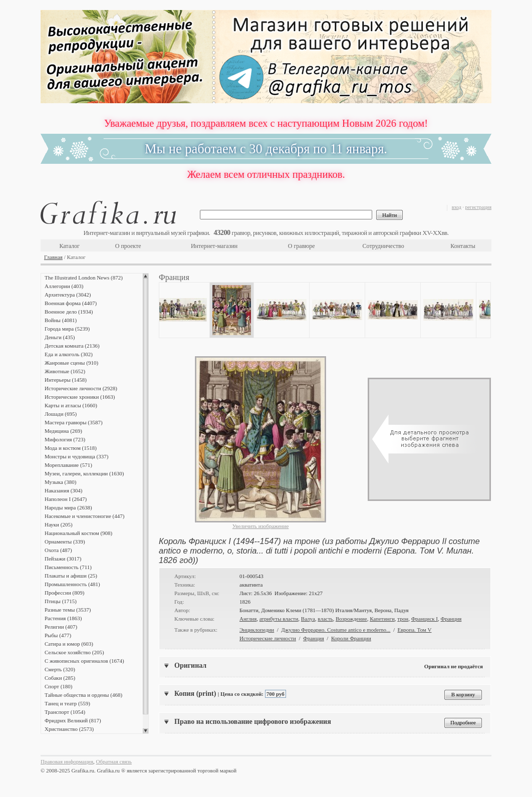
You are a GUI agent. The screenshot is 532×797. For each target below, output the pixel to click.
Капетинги (382, 619)
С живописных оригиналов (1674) (84, 661)
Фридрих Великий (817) (73, 720)
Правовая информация (67, 761)
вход (457, 207)
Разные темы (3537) (68, 610)
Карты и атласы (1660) (71, 405)
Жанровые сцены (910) (71, 363)
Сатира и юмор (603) (69, 644)
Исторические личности (268, 638)
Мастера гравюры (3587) (74, 422)
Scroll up (146, 276)
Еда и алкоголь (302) (69, 354)
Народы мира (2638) (68, 507)
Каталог (69, 246)
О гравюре (302, 246)
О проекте (128, 246)
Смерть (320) (60, 669)
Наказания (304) (64, 490)
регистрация (478, 207)
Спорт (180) (58, 686)
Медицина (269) (63, 431)
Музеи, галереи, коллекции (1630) (84, 473)
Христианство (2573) (69, 729)
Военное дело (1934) (69, 312)
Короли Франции (351, 638)
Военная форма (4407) (71, 303)
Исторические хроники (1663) (80, 397)
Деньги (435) (60, 337)
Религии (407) (61, 627)
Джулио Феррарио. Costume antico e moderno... (336, 630)
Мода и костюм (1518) (71, 448)
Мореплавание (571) (68, 465)
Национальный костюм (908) (78, 533)
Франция (451, 619)
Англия (248, 619)
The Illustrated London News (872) (84, 278)
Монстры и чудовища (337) (76, 456)
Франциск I (425, 619)
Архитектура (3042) (68, 295)
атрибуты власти (279, 619)
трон (403, 619)
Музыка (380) (60, 482)
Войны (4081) (61, 320)
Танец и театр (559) (67, 703)
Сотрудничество (383, 246)
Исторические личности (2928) (81, 388)
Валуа (308, 619)
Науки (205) (59, 524)
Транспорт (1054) (65, 712)
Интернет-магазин (214, 246)
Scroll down (146, 731)
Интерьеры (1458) (66, 380)
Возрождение (351, 619)
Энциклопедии (257, 630)
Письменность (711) (68, 567)
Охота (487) (58, 550)
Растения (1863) (63, 618)
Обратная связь (114, 761)
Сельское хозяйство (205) (74, 652)
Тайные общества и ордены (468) (83, 695)
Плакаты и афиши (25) (71, 576)
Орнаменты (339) (65, 542)
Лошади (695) (61, 414)
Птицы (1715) (61, 601)
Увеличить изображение (261, 526)
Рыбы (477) (58, 635)
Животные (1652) (65, 371)
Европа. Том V (414, 630)
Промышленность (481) (72, 584)
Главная (53, 257)
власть (325, 619)
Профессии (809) (64, 593)
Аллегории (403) (64, 286)
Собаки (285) (60, 678)
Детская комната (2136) (72, 346)
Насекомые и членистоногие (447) (84, 516)
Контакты (463, 246)
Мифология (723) (65, 439)
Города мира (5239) (67, 329)
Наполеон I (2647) (66, 499)
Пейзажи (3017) (63, 559)
